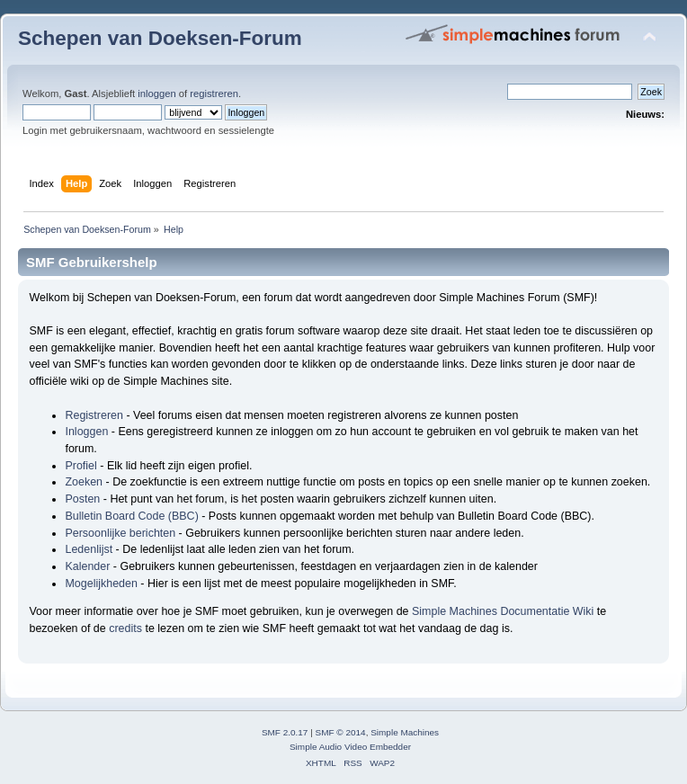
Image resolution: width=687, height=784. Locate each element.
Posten (82, 499)
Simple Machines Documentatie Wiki (503, 611)
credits (125, 628)
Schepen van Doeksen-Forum (160, 38)
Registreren (94, 415)
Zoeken (84, 482)
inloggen (156, 94)
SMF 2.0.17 (285, 732)
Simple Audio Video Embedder (350, 747)
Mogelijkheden (101, 584)
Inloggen (86, 432)
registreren (214, 94)
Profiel (80, 466)
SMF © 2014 (341, 732)
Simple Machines (405, 732)
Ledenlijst (89, 549)
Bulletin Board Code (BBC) (131, 516)
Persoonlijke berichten (120, 533)
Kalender (87, 566)
